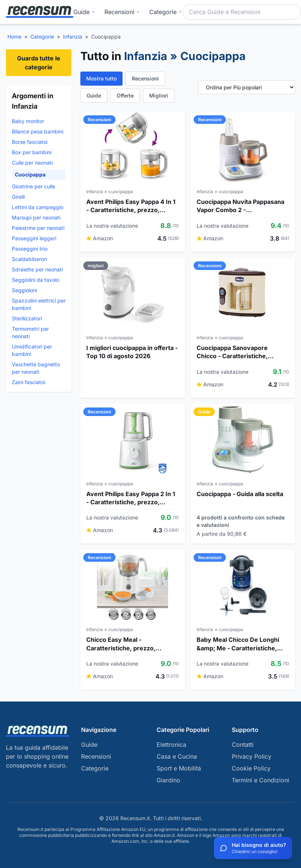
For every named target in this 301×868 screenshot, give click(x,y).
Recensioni (122, 12)
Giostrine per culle (34, 186)
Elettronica (171, 745)
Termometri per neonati (30, 332)
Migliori (159, 95)
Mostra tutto (101, 78)
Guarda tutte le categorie (39, 63)
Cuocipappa (30, 174)
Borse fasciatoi (30, 142)
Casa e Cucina (177, 756)
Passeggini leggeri (34, 238)
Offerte (125, 95)
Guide (84, 12)
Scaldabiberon (29, 259)
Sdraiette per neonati (37, 269)
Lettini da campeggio (38, 207)
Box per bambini (32, 152)
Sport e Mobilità (179, 768)
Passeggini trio (30, 249)
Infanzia (73, 37)
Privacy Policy (252, 756)
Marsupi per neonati (36, 217)
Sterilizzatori (27, 318)
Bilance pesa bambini (38, 131)
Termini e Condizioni (260, 780)
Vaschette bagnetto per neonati (36, 368)
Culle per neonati (32, 163)
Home (14, 37)
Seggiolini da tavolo (36, 280)
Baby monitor (28, 121)
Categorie (42, 37)
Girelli (18, 197)
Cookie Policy (251, 768)
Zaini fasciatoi (29, 382)
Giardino (168, 780)
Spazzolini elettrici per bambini (39, 304)
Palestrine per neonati (38, 228)
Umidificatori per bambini (32, 350)
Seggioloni (24, 290)
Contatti (243, 745)
